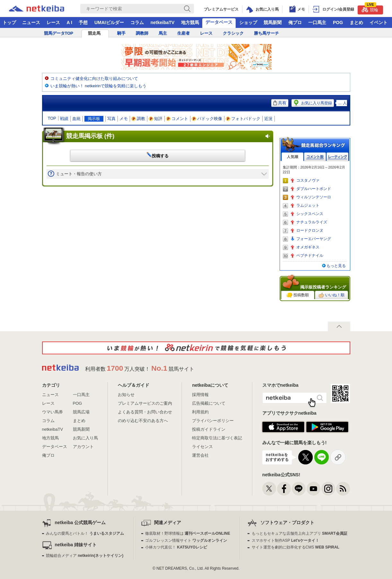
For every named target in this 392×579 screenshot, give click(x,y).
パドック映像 (207, 119)
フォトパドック (243, 119)
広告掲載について (209, 403)
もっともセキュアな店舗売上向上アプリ (300, 533)
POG (338, 22)
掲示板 (94, 119)
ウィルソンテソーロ (314, 197)
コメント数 (315, 157)
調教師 (142, 33)
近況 (268, 119)
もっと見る (336, 266)
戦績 (64, 119)
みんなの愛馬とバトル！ (85, 533)
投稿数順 (298, 295)
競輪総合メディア (85, 556)
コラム (137, 22)
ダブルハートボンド (314, 189)
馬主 (163, 33)
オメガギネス (308, 247)
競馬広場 (81, 412)
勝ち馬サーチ (266, 33)
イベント (379, 22)
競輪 (370, 9)
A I (70, 22)
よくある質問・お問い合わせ (145, 412)
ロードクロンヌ (310, 230)
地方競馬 (190, 22)
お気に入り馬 (85, 438)
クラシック (233, 33)
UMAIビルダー (109, 22)
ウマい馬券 (52, 412)
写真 (111, 119)
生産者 (183, 33)
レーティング (337, 157)
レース (53, 22)
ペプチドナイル (310, 255)
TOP (52, 118)
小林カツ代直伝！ (176, 547)
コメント (177, 119)
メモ (124, 119)
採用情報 (200, 395)
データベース (219, 22)
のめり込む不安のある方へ (143, 421)
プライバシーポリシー (213, 421)
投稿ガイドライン (209, 429)
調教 (138, 119)
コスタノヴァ (308, 180)
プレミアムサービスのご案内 (145, 403)
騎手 (121, 33)
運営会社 (200, 455)
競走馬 (94, 33)
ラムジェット (308, 205)
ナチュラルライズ (312, 222)
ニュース (31, 22)
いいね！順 (331, 295)
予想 (83, 22)
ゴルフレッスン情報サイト (186, 540)
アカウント (83, 447)
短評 (156, 119)
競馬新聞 (273, 22)
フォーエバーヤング (314, 239)
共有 (280, 103)
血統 (76, 119)
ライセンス (202, 447)
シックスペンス (310, 214)
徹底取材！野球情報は (188, 533)
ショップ (248, 22)
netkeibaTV (163, 22)
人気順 (292, 157)
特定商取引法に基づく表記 (217, 438)
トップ (9, 22)
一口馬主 (317, 22)
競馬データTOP (59, 33)
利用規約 (200, 412)
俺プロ (295, 22)
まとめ (356, 22)
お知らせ (126, 395)
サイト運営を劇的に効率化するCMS (296, 547)
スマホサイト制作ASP (286, 540)
